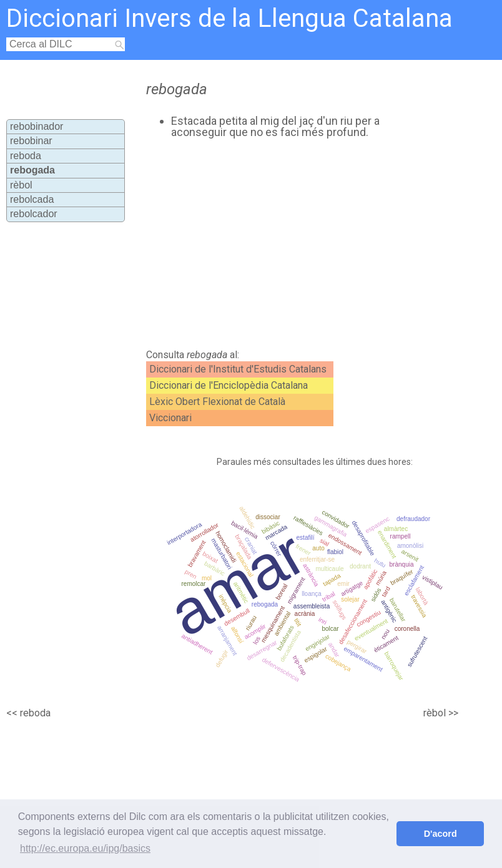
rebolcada (32, 199)
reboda (26, 156)
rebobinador (37, 126)
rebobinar (31, 141)
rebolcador (34, 214)
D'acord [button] (440, 834)
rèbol (21, 185)
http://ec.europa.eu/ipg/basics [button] (85, 848)
